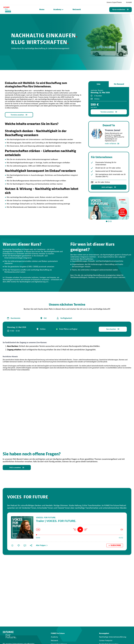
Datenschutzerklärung (47, 608)
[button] (58, 10)
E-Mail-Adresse (9, 596)
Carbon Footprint (106, 640)
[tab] (99, 84)
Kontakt (129, 2)
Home (42, 9)
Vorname (7, 585)
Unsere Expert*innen (114, 2)
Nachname (39, 586)
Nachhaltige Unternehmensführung (113, 637)
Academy (54, 637)
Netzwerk (77, 9)
